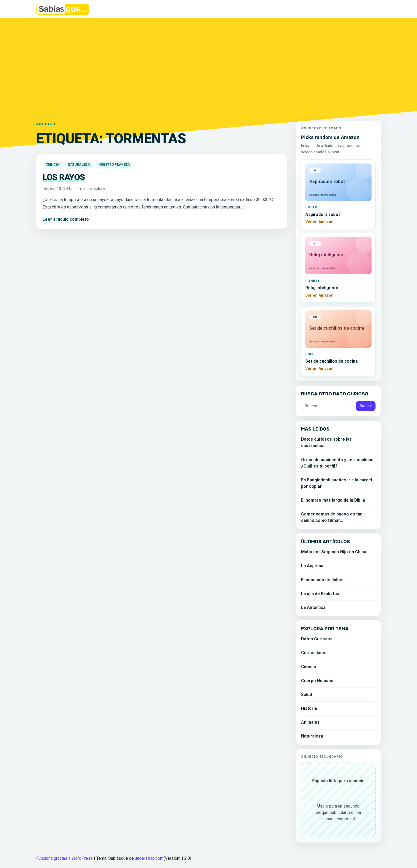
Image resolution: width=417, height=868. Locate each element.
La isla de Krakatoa (320, 594)
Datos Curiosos (317, 639)
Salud (307, 695)
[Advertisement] (208, 66)
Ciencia (53, 164)
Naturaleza (79, 164)
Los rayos (64, 177)
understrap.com (149, 858)
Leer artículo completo (66, 219)
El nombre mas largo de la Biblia (333, 500)
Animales (310, 722)
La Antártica (313, 607)
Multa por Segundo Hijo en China (334, 552)
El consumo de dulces (323, 580)
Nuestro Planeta (114, 164)
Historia (309, 708)
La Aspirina (312, 566)
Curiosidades (314, 653)
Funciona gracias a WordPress (64, 858)
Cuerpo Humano (317, 681)
